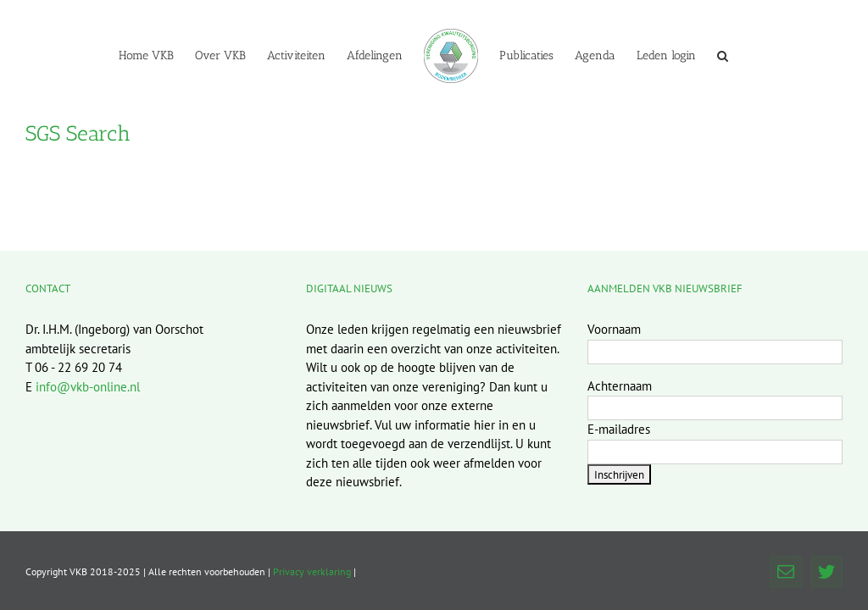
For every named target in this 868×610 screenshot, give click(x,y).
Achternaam (620, 386)
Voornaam (614, 329)
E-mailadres (619, 429)
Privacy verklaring (312, 571)
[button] (723, 55)
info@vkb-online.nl (88, 387)
